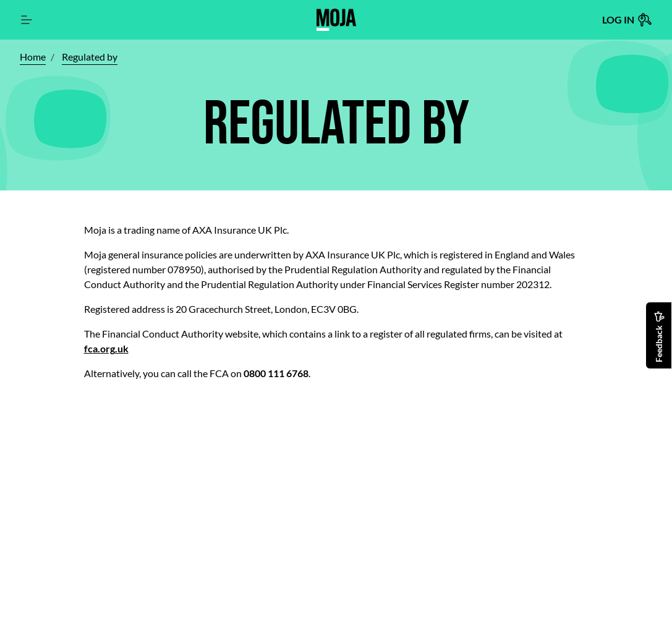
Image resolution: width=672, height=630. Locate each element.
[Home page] (336, 20)
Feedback (659, 337)
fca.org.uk (106, 348)
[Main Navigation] (27, 20)
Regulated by (90, 57)
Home (33, 57)
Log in (627, 20)
